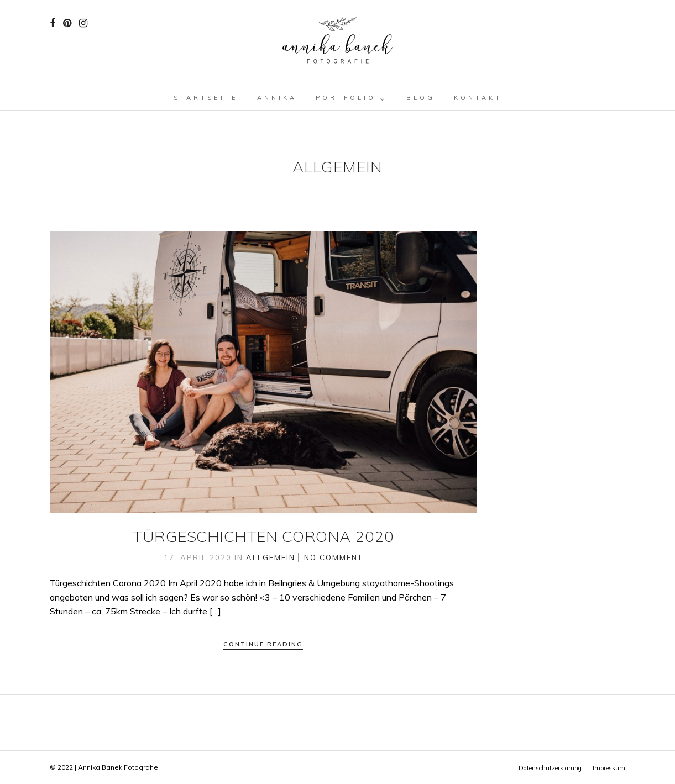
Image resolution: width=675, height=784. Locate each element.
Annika (277, 98)
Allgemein (271, 557)
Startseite (206, 98)
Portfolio (346, 98)
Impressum (609, 768)
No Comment (333, 557)
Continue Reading (263, 644)
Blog (421, 98)
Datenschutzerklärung (550, 768)
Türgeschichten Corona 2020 (263, 536)
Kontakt (478, 98)
